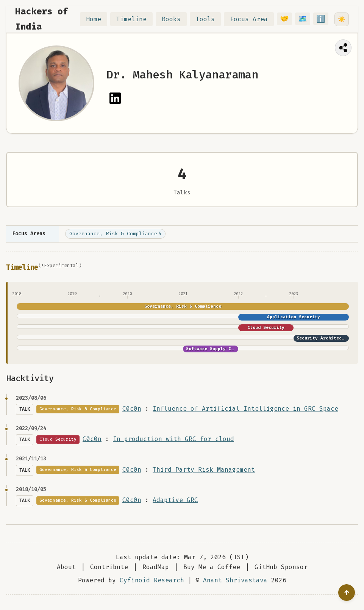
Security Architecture (324, 338)
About (66, 567)
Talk (25, 409)
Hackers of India (42, 19)
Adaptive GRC (175, 500)
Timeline (136, 19)
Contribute (109, 567)
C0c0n (132, 409)
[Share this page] (343, 48)
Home (98, 19)
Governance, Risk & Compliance (115, 234)
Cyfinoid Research (152, 580)
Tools (210, 19)
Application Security (294, 317)
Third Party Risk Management (204, 470)
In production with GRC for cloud (173, 439)
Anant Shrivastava (235, 580)
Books (176, 19)
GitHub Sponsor (281, 567)
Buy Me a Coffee (212, 567)
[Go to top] (347, 593)
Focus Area (253, 19)
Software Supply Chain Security (226, 349)
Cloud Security (266, 328)
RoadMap (156, 567)
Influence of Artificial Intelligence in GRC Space (245, 409)
